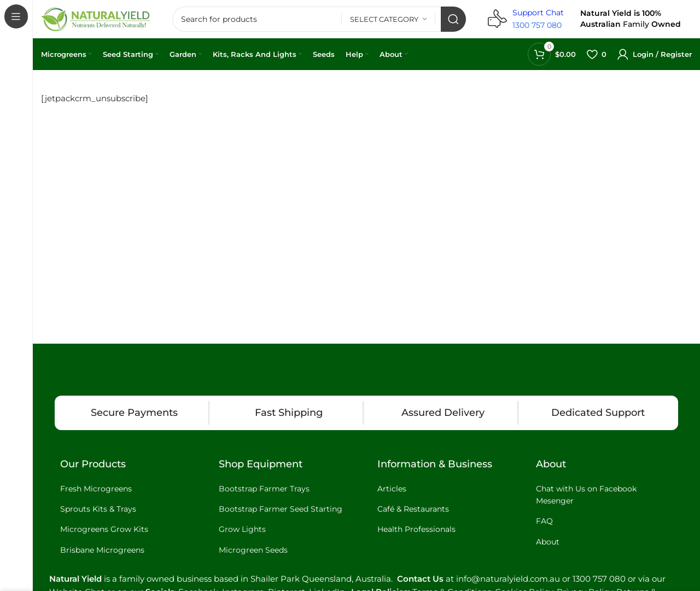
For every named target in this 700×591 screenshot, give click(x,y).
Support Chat (538, 13)
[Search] (319, 19)
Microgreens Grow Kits (104, 529)
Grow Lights (242, 529)
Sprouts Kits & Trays (98, 509)
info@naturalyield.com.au (508, 579)
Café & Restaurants (413, 509)
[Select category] (388, 19)
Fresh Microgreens (96, 489)
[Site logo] (96, 18)
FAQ (544, 521)
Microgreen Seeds (253, 550)
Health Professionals (416, 529)
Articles (392, 489)
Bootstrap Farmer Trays (264, 489)
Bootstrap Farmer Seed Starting (281, 509)
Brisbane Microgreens (102, 550)
